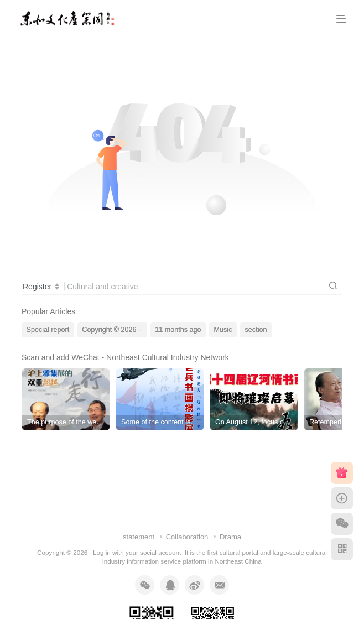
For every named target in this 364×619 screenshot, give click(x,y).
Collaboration (187, 537)
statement (139, 537)
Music (223, 330)
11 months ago (178, 330)
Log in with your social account (137, 552)
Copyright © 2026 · (112, 330)
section (256, 330)
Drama (230, 537)
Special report (48, 330)
